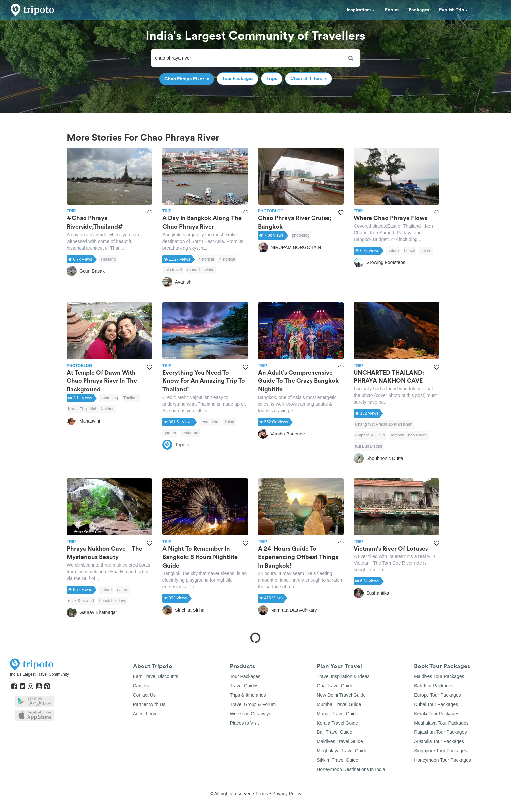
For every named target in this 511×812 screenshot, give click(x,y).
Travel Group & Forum (253, 704)
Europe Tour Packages (437, 695)
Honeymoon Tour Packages (442, 760)
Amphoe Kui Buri (370, 435)
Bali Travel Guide (335, 732)
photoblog (301, 235)
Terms (262, 794)
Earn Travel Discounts (156, 676)
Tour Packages (245, 676)
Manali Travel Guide (338, 714)
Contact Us (144, 695)
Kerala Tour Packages (437, 714)
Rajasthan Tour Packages (440, 732)
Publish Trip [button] (454, 10)
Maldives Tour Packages (439, 676)
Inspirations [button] (361, 10)
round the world (201, 270)
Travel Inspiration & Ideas (343, 676)
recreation (209, 422)
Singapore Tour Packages (440, 751)
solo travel (173, 270)
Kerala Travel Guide (337, 723)
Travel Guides (244, 686)
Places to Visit (244, 723)
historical (206, 259)
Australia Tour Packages (439, 741)
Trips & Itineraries (248, 695)
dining (229, 422)
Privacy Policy (287, 794)
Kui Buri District (369, 446)
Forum (392, 10)
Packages (419, 10)
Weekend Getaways (250, 714)
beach (409, 251)
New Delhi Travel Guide (341, 695)
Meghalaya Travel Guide (342, 751)
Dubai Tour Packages (436, 704)
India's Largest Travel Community (39, 674)
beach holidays (113, 601)
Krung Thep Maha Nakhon (91, 409)
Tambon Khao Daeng (409, 435)
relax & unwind (81, 601)
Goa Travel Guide (335, 686)
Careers (141, 686)
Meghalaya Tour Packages (441, 723)
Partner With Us (149, 704)
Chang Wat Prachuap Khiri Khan (384, 424)
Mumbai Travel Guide (339, 704)
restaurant (190, 433)
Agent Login (145, 714)
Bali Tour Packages (434, 686)
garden (170, 433)
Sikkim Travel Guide (337, 760)
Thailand (108, 259)
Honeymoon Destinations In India (351, 769)
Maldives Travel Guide (340, 741)
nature (393, 251)
